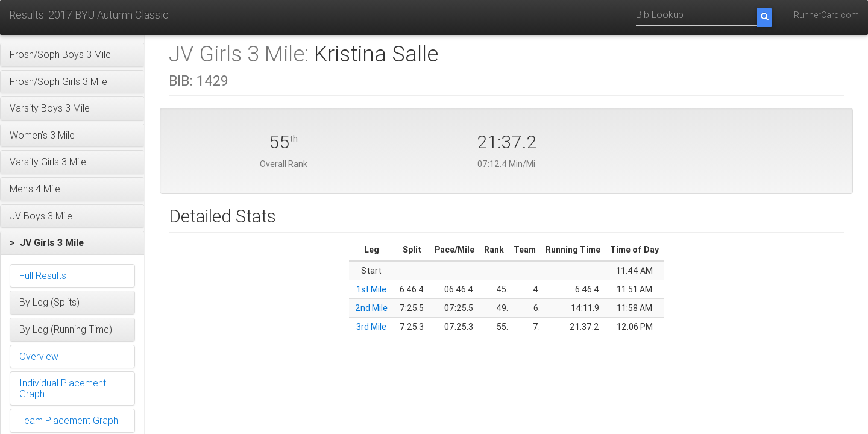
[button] (72, 55)
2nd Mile (371, 308)
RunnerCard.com (826, 15)
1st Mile (371, 289)
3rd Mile (371, 327)
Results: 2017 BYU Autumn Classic (89, 15)
